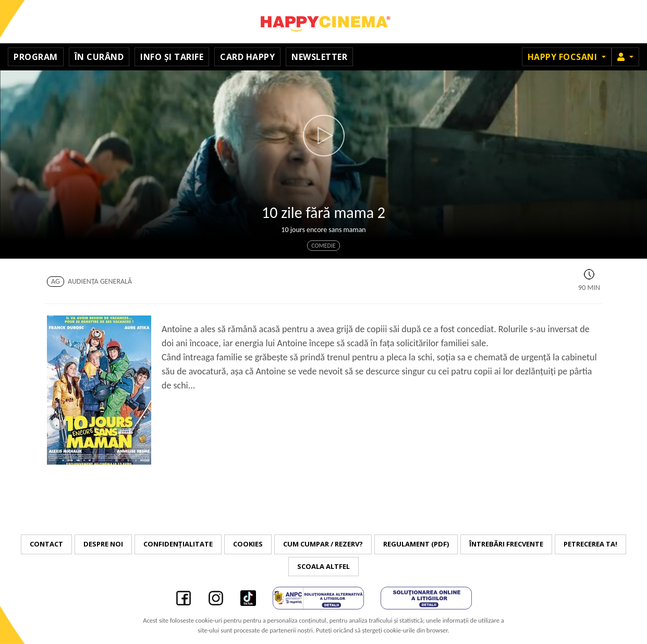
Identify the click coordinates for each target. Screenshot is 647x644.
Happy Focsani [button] (564, 57)
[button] (625, 57)
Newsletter (319, 57)
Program (36, 57)
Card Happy (247, 57)
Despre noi (103, 544)
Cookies (248, 544)
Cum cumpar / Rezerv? (323, 544)
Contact (46, 544)
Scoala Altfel (323, 566)
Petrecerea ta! (590, 544)
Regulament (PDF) (416, 544)
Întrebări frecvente (506, 544)
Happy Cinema (324, 22)
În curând (99, 57)
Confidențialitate (178, 544)
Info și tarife (172, 57)
